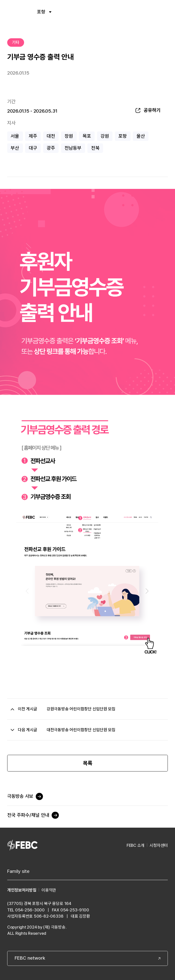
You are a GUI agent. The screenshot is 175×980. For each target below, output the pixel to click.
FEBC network (30, 958)
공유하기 (152, 110)
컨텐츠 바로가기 (0, 0)
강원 (105, 136)
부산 (15, 148)
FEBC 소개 (136, 845)
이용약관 (49, 890)
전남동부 (73, 148)
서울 (15, 136)
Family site (18, 871)
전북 (95, 148)
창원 (69, 136)
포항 (44, 12)
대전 (51, 136)
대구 (33, 148)
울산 (141, 136)
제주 (33, 136)
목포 (87, 136)
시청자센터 (159, 845)
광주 (51, 148)
